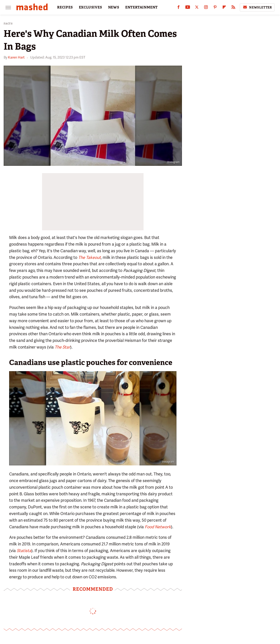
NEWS (114, 7)
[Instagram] (206, 8)
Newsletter (257, 7)
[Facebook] (179, 8)
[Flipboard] (224, 8)
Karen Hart (16, 57)
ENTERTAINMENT (141, 7)
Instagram (174, 162)
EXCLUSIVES (91, 7)
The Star (62, 347)
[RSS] (233, 8)
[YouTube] (188, 8)
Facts (8, 24)
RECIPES (65, 7)
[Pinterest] (215, 8)
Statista (24, 551)
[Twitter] (197, 8)
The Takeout (89, 257)
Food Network (158, 527)
